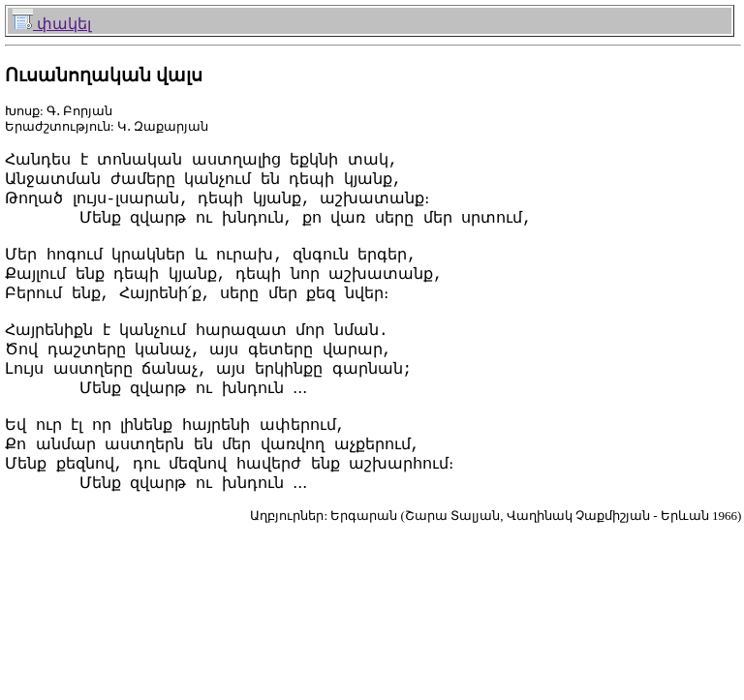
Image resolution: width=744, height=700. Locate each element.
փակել (52, 24)
